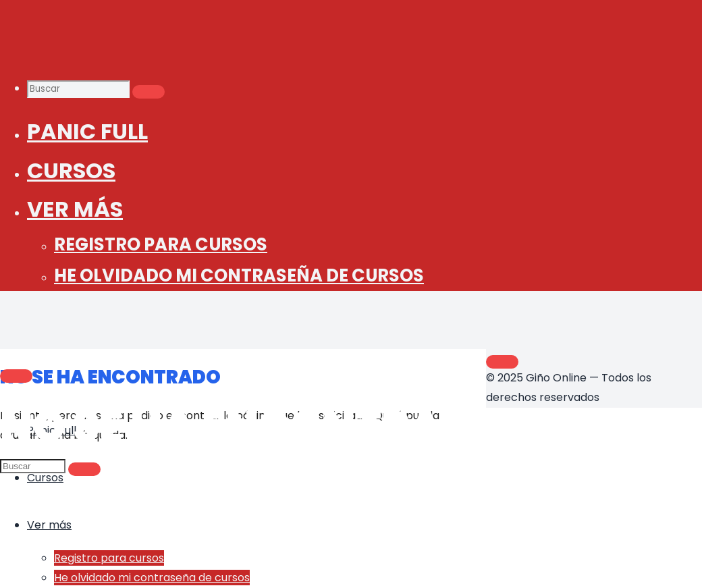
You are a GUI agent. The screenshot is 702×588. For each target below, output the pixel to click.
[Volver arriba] (502, 362)
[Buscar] (148, 92)
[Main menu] (16, 376)
